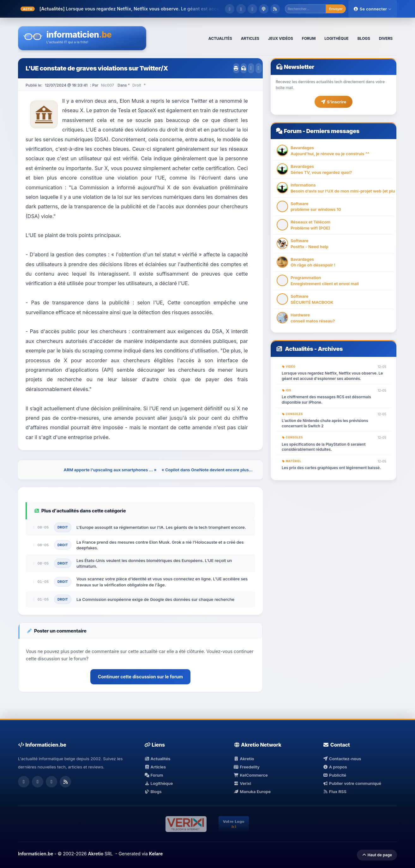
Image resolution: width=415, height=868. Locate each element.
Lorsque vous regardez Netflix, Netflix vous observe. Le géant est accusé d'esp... (154, 9)
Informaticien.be (36, 854)
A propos (335, 767)
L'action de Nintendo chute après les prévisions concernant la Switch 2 (325, 423)
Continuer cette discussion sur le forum (140, 677)
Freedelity (247, 767)
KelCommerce (251, 775)
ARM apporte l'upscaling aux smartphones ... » (110, 470)
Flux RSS (335, 792)
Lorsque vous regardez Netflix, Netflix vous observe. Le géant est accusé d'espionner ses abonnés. (332, 376)
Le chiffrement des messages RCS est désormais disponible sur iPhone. (326, 400)
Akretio (244, 759)
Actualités (299, 349)
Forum (293, 131)
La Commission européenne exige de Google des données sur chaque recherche (155, 599)
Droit (137, 85)
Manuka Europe (252, 792)
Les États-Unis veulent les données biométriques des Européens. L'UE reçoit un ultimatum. (154, 563)
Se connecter (373, 9)
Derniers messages (333, 131)
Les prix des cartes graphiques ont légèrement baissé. (331, 468)
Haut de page (377, 855)
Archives (330, 349)
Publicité (334, 775)
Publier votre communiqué (352, 783)
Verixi (242, 783)
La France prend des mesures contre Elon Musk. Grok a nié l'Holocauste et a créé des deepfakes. (160, 545)
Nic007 (107, 85)
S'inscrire (334, 102)
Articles (155, 767)
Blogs (153, 792)
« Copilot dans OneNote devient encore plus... (207, 470)
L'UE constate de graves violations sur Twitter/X (97, 68)
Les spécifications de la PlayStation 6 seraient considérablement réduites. (324, 447)
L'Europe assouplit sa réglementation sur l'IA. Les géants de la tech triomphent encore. (161, 527)
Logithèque (159, 783)
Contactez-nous (342, 759)
